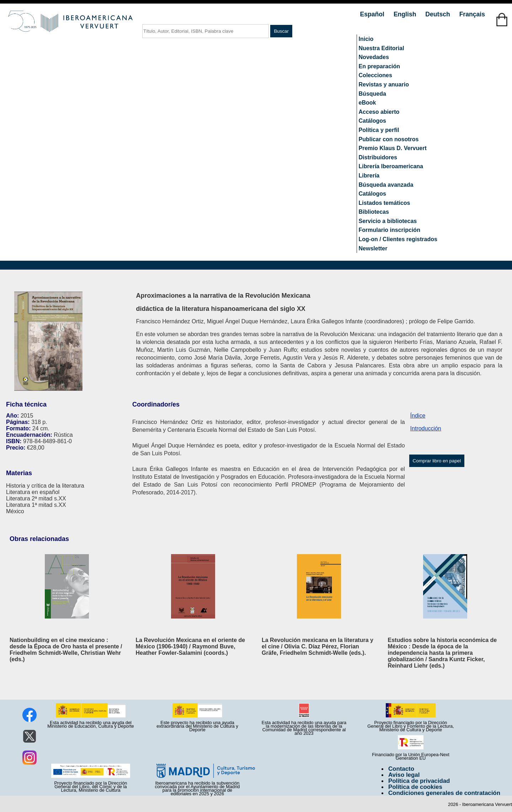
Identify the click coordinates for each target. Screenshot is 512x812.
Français (472, 14)
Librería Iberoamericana (391, 166)
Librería (369, 176)
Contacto (401, 769)
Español (373, 14)
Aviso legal (404, 775)
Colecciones (375, 75)
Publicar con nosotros (389, 139)
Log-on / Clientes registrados (398, 239)
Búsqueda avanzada (386, 185)
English (406, 14)
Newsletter (373, 248)
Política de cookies (415, 787)
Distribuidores (378, 157)
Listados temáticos (385, 203)
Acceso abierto (379, 112)
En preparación (379, 66)
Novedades (374, 57)
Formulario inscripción (390, 230)
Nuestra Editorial (382, 48)
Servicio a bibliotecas (388, 221)
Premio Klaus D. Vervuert (393, 148)
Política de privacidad (419, 781)
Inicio (366, 39)
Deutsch (438, 14)
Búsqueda (372, 94)
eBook (367, 103)
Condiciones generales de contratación (444, 793)
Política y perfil (379, 130)
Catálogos (372, 121)
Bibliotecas (374, 212)
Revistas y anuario (384, 84)
